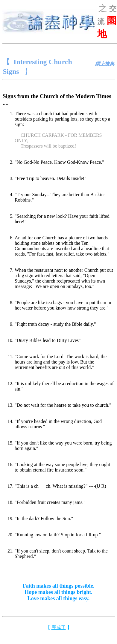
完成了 (59, 627)
